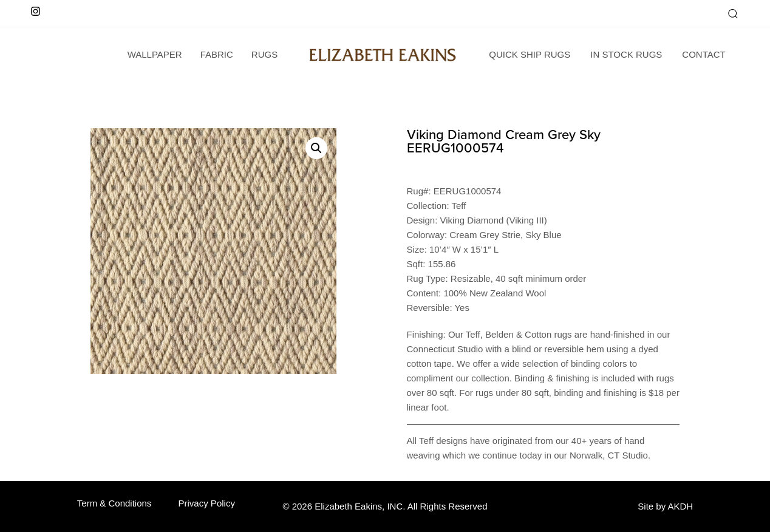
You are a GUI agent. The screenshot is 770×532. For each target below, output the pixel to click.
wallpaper (155, 54)
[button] (732, 13)
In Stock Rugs (626, 54)
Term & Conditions (114, 503)
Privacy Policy (207, 503)
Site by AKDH (665, 506)
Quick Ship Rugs (530, 54)
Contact (704, 54)
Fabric (217, 54)
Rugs (264, 54)
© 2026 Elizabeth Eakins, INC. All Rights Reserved (385, 506)
